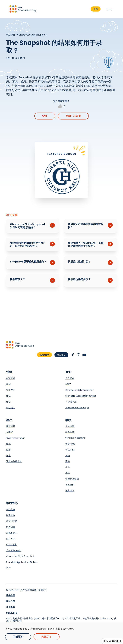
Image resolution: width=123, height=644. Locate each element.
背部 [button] (45, 116)
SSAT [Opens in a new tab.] (68, 384)
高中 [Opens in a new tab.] (68, 461)
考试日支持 (12, 521)
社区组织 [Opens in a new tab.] (70, 485)
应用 (8, 450)
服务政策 (11, 595)
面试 (8, 396)
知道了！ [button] (47, 637)
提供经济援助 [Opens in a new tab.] (72, 479)
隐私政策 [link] (11, 601)
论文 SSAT (11, 539)
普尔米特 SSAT (14, 550)
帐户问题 (11, 527)
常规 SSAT (11, 533)
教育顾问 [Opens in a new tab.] (70, 491)
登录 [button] (96, 9)
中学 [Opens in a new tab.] (68, 467)
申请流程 (11, 378)
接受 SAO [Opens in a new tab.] (70, 444)
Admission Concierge (77, 408)
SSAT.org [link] (12, 613)
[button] (23, 9)
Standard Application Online (81, 396)
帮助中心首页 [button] (73, 116)
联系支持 (11, 515)
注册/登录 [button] (44, 355)
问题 (8, 384)
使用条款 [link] (11, 607)
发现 (8, 444)
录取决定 (11, 408)
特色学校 (70, 432)
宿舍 (8, 568)
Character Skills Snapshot (79, 390)
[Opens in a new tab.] (62, 170)
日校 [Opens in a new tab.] (68, 456)
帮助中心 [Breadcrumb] (11, 35)
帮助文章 (11, 510)
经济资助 (11, 390)
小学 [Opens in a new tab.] (68, 473)
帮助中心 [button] (61, 355)
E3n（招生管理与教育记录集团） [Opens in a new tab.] (31, 590)
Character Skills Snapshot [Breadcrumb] (33, 35)
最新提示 (11, 426)
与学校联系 (71, 402)
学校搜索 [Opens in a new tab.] (70, 426)
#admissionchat (15, 438)
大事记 (9, 432)
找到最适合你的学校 (75, 438)
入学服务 (70, 378)
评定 (8, 456)
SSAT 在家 (11, 545)
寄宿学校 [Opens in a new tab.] (70, 450)
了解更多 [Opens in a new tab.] (18, 637)
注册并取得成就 (14, 461)
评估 (8, 402)
